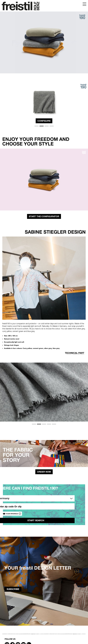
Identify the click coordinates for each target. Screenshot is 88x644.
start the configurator (44, 216)
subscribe (13, 589)
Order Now (44, 472)
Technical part (75, 353)
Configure (44, 121)
